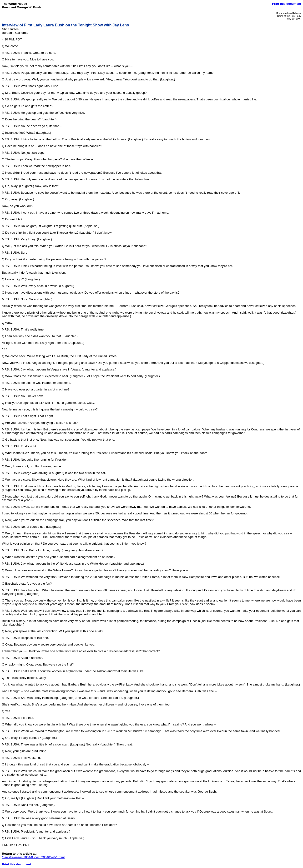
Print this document (287, 4)
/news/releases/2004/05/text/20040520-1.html (33, 857)
